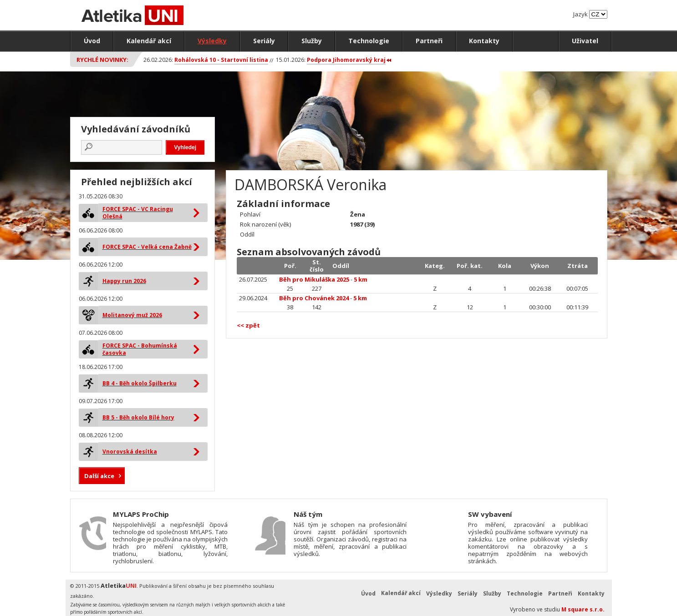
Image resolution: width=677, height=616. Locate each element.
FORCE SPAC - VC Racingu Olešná (138, 213)
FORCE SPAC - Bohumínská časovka (140, 349)
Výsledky (212, 41)
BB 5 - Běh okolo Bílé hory (138, 417)
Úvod (92, 41)
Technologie (369, 41)
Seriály (264, 41)
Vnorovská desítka (130, 452)
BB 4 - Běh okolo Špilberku (140, 383)
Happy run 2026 (124, 281)
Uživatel (585, 41)
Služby (312, 41)
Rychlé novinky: (102, 60)
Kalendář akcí (149, 41)
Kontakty (484, 41)
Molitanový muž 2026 (132, 315)
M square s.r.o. (583, 609)
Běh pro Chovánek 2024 (314, 298)
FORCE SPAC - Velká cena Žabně (147, 247)
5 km (361, 279)
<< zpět (248, 325)
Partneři (429, 41)
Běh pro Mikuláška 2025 (314, 279)
